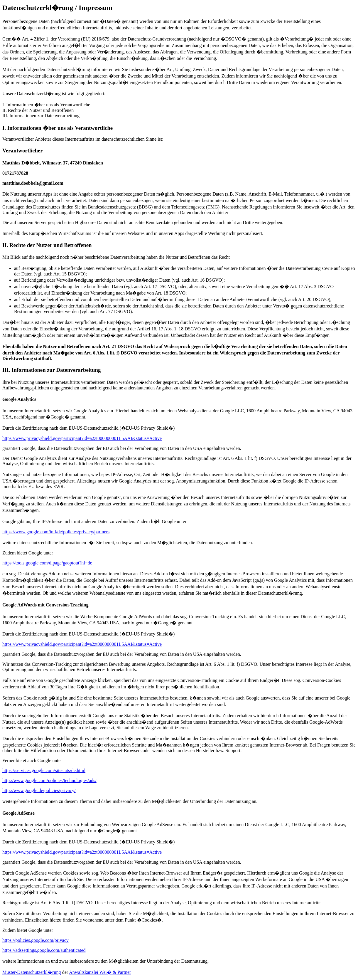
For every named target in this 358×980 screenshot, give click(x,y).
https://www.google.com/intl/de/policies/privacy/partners (56, 532)
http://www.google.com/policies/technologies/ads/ (49, 780)
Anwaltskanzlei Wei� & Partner (100, 972)
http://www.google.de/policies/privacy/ (39, 790)
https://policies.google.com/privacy (36, 940)
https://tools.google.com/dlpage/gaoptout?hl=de (47, 563)
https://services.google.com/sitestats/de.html (44, 770)
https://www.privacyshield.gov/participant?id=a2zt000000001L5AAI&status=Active (82, 438)
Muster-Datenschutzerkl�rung (32, 972)
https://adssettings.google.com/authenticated (44, 950)
